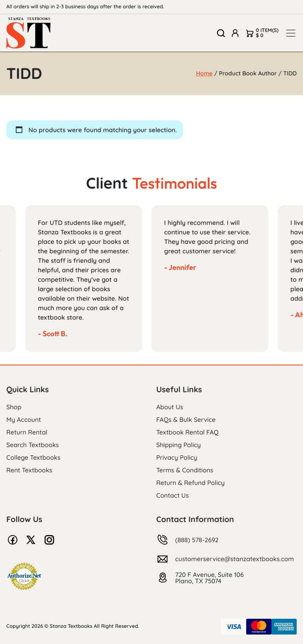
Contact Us (173, 495)
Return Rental (27, 432)
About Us (170, 407)
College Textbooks (33, 457)
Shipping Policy (179, 445)
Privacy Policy (177, 457)
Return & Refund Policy (190, 483)
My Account (24, 419)
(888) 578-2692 (197, 540)
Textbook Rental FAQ (187, 432)
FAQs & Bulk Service (186, 419)
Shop (14, 407)
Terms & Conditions (185, 470)
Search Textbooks (33, 445)
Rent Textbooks (29, 470)
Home (204, 73)
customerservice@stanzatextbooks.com (235, 559)
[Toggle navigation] (291, 33)
